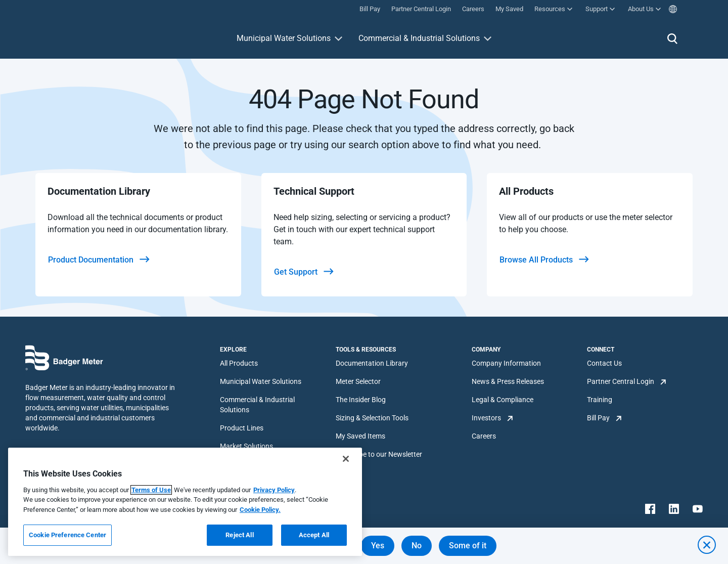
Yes (378, 546)
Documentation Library (372, 363)
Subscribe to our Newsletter (379, 454)
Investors (486, 418)
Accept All (314, 535)
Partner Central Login (621, 381)
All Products (239, 363)
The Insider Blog (361, 400)
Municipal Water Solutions (284, 38)
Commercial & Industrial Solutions (419, 38)
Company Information (506, 363)
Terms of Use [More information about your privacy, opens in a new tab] (151, 490)
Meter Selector (358, 381)
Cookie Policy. (260, 510)
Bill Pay (598, 418)
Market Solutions (246, 446)
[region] (185, 502)
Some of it (468, 546)
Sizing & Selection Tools (372, 418)
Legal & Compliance (503, 400)
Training (600, 400)
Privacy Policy (274, 490)
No (417, 546)
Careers (484, 436)
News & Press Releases (508, 381)
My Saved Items (360, 436)
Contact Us (604, 363)
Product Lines (242, 428)
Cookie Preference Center (67, 535)
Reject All (239, 535)
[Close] (346, 459)
